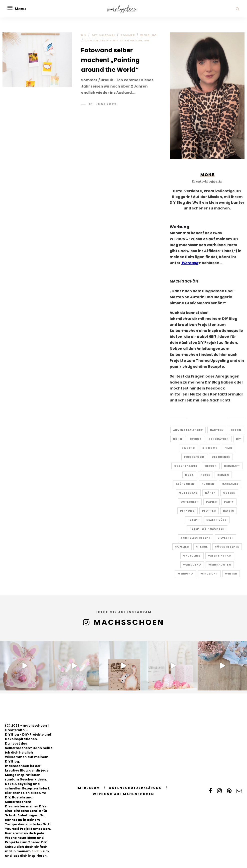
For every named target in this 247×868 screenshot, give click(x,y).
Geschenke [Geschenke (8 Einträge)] (221, 457)
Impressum (88, 788)
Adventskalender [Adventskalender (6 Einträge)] (188, 430)
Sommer (128, 35)
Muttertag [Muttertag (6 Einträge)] (188, 493)
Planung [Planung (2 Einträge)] (187, 511)
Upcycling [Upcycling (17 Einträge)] (192, 556)
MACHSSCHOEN (129, 622)
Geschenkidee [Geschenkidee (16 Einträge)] (186, 466)
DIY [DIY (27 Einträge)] (239, 439)
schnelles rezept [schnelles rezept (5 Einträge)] (196, 538)
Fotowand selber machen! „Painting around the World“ (110, 60)
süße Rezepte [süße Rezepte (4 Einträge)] (227, 547)
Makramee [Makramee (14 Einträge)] (230, 484)
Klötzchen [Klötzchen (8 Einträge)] (185, 484)
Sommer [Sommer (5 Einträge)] (182, 547)
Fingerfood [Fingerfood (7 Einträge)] (194, 457)
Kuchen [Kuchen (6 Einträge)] (208, 484)
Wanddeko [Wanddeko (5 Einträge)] (192, 565)
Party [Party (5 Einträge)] (229, 502)
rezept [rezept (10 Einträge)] (193, 520)
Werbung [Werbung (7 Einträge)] (185, 574)
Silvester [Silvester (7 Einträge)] (226, 538)
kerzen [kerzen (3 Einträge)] (223, 475)
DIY (84, 35)
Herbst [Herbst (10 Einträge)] (211, 466)
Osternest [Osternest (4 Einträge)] (190, 502)
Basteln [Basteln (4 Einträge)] (217, 430)
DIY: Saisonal (104, 35)
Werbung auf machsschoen (123, 794)
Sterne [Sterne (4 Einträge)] (202, 547)
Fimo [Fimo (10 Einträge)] (229, 448)
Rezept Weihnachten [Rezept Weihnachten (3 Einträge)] (207, 529)
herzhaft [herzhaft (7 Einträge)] (232, 466)
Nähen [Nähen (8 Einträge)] (210, 493)
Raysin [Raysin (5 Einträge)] (229, 511)
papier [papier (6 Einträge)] (211, 502)
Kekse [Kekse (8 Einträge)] (205, 475)
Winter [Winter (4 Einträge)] (231, 574)
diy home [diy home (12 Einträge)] (210, 448)
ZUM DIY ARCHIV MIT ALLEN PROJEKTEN (117, 41)
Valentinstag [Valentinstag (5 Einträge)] (220, 556)
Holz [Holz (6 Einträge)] (189, 475)
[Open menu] (10, 8)
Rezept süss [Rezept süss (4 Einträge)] (217, 520)
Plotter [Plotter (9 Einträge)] (209, 511)
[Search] (238, 9)
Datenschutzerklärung (135, 788)
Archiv (37, 851)
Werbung (149, 35)
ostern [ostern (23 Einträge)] (229, 493)
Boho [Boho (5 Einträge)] (178, 439)
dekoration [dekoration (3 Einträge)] (219, 439)
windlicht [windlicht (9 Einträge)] (209, 574)
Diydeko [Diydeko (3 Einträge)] (188, 448)
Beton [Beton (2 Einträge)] (236, 430)
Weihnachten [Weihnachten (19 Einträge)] (220, 565)
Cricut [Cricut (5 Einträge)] (195, 439)
